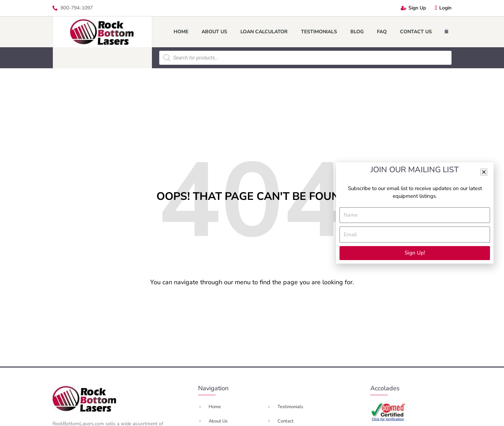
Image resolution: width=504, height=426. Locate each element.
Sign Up (413, 8)
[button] (484, 172)
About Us (214, 32)
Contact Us (416, 32)
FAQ (382, 32)
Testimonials (319, 32)
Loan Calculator (264, 32)
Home (181, 32)
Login (443, 8)
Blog (357, 32)
